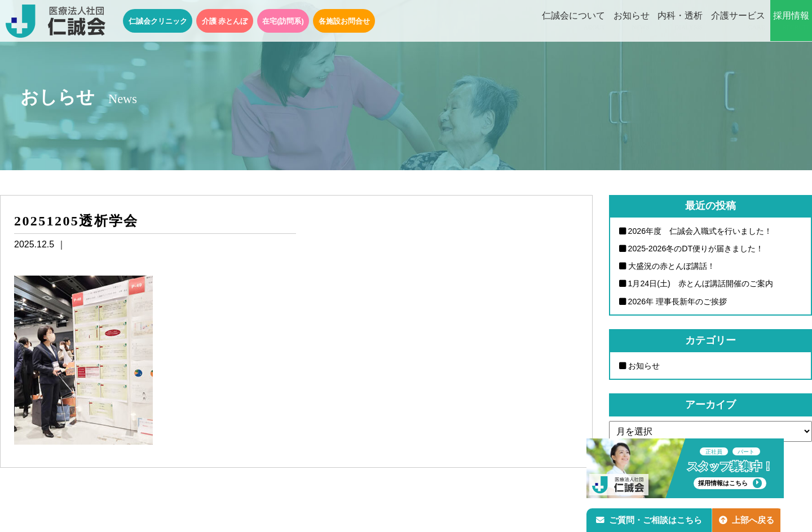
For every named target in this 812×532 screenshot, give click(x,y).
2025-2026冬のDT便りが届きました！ (696, 249)
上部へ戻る (749, 519)
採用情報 (791, 21)
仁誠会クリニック (158, 21)
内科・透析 (680, 21)
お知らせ (632, 21)
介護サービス (738, 21)
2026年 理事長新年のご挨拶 (678, 302)
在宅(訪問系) (283, 21)
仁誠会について (573, 21)
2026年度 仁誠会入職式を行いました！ (700, 231)
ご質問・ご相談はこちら (650, 519)
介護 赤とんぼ (225, 21)
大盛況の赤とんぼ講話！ (672, 267)
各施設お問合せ (344, 21)
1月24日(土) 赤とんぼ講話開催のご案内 (701, 284)
